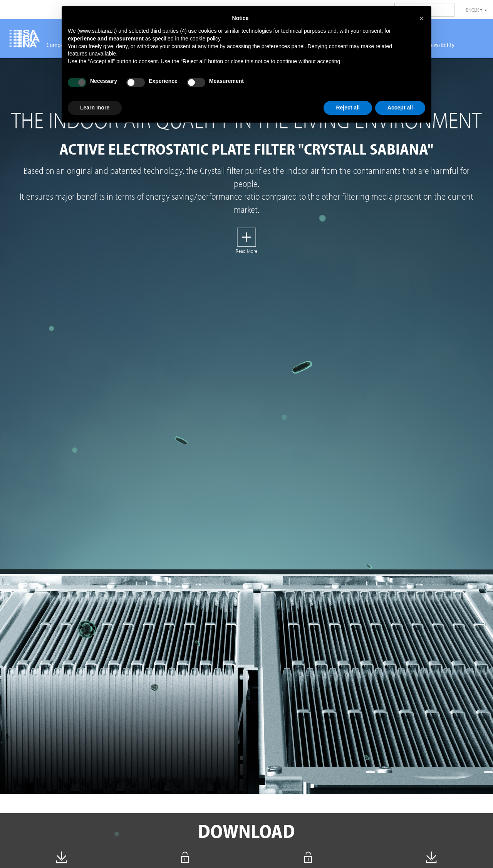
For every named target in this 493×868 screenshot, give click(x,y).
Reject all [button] (348, 108)
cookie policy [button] (205, 39)
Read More (246, 251)
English (477, 10)
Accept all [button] (400, 108)
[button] (421, 19)
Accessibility (440, 45)
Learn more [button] (95, 108)
